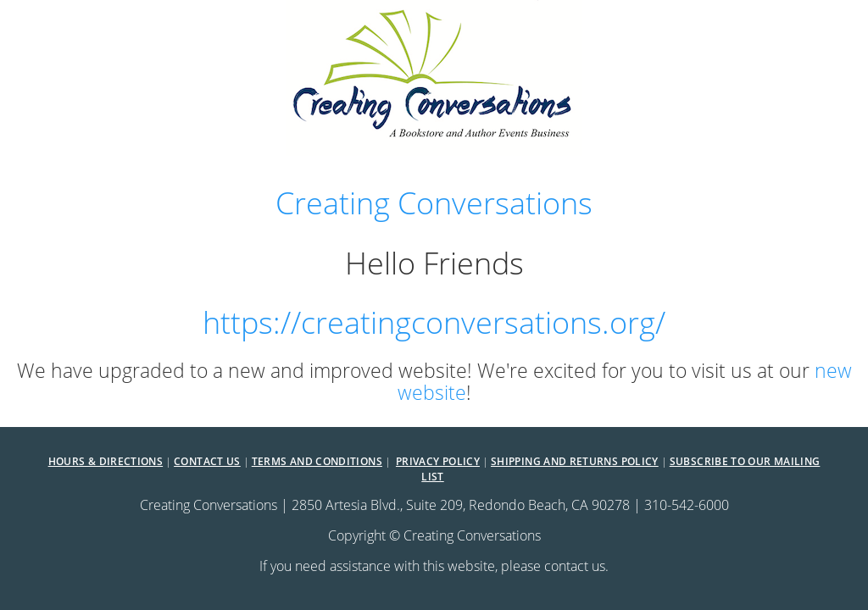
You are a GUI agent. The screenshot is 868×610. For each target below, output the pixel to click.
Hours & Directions (106, 461)
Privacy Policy (438, 461)
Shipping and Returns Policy (575, 461)
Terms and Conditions (317, 461)
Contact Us (207, 461)
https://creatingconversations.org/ (434, 322)
